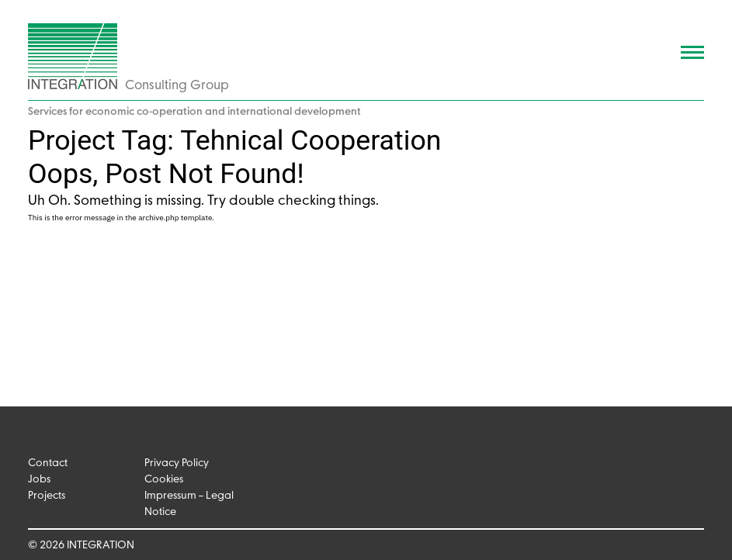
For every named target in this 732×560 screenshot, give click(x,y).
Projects (47, 496)
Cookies (164, 480)
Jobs (39, 480)
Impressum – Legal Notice (189, 504)
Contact (48, 463)
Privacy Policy (177, 463)
